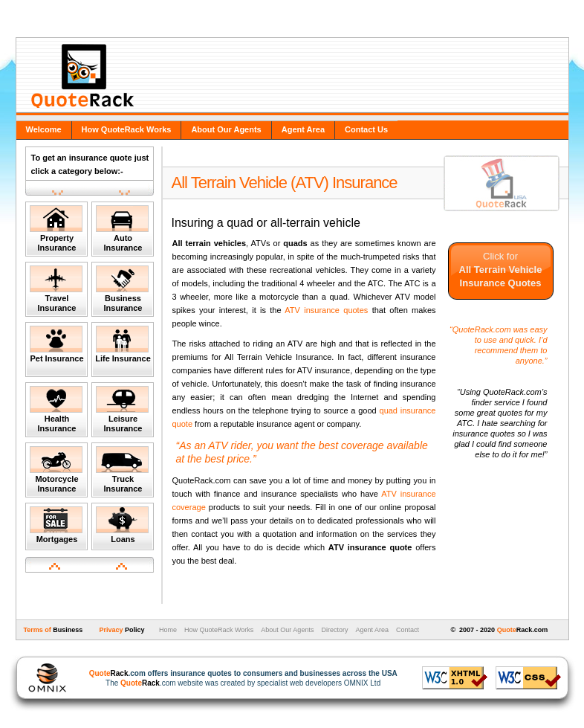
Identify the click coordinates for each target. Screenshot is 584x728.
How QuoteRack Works (127, 129)
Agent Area (303, 129)
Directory (334, 630)
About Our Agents (226, 129)
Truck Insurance (122, 470)
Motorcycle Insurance (56, 470)
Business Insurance (122, 289)
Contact (408, 630)
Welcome (44, 129)
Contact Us (366, 129)
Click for (501, 270)
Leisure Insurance (122, 409)
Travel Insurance (56, 289)
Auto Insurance (122, 229)
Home (167, 630)
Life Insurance (123, 344)
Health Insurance (56, 409)
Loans (122, 525)
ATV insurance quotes (326, 310)
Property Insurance (56, 229)
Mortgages (56, 525)
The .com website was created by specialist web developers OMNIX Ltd (236, 678)
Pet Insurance (57, 344)
